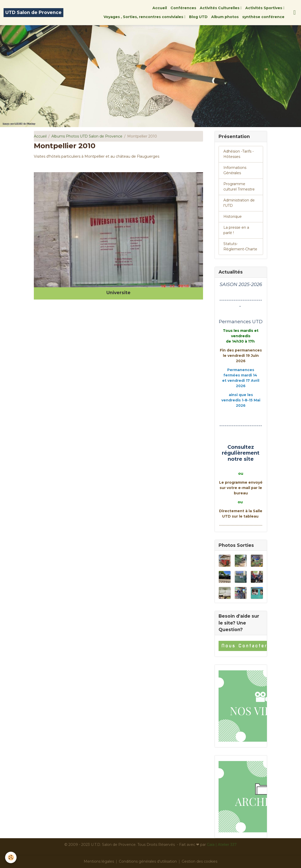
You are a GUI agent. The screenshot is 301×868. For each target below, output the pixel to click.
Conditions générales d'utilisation (148, 861)
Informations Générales (235, 170)
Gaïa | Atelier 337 (222, 845)
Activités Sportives (264, 8)
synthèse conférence (263, 17)
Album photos (225, 17)
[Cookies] (11, 857)
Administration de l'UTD (239, 203)
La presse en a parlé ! (236, 230)
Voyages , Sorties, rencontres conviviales (144, 17)
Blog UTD (198, 17)
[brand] (33, 13)
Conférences (183, 8)
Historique (233, 216)
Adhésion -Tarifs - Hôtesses (239, 154)
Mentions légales (99, 861)
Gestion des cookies (199, 861)
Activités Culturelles (220, 8)
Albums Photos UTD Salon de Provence (87, 136)
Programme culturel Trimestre (239, 187)
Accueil (160, 8)
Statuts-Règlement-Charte (240, 246)
